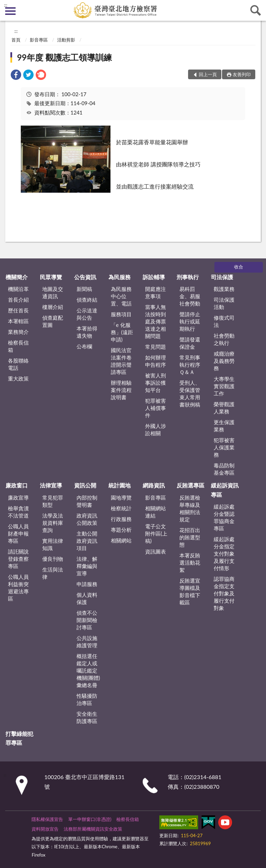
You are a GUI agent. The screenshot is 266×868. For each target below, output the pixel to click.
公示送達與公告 (87, 314)
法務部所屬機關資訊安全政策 (93, 829)
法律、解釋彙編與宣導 (87, 566)
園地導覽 (121, 497)
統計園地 (119, 485)
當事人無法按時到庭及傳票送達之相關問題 (156, 321)
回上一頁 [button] (208, 74)
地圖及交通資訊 (53, 293)
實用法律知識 (53, 544)
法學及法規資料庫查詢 (53, 523)
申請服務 (87, 584)
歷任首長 (18, 310)
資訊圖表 (156, 551)
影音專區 (39, 40)
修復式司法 (224, 321)
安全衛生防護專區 (87, 717)
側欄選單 (10, 11)
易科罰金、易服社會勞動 (190, 296)
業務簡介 (18, 332)
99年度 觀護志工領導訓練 (64, 57)
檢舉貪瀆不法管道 (18, 512)
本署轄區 (18, 321)
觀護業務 (224, 289)
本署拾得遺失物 (87, 332)
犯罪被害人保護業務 (224, 447)
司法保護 (222, 277)
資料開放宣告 (45, 829)
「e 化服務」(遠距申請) (122, 332)
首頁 (16, 40)
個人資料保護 (87, 598)
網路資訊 (154, 485)
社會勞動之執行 (224, 339)
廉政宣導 (18, 497)
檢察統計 (121, 508)
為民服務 (119, 277)
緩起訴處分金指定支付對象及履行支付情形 (224, 554)
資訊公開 (85, 485)
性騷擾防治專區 (87, 699)
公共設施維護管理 (87, 642)
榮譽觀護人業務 (224, 408)
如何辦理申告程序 (156, 361)
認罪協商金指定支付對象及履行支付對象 (224, 593)
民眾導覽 (51, 277)
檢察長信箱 (18, 346)
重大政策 (18, 378)
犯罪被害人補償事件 (156, 408)
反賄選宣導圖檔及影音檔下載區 (190, 591)
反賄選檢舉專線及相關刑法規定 (190, 508)
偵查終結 (87, 300)
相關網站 (121, 540)
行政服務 (121, 519)
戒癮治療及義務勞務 (224, 361)
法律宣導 (51, 485)
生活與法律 (53, 573)
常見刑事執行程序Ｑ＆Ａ (190, 365)
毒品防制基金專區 (224, 469)
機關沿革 (18, 289)
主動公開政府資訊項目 (87, 541)
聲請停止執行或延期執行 (190, 321)
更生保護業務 (224, 426)
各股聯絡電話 (18, 364)
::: (6, 5)
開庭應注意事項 (156, 293)
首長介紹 (18, 300)
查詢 (256, 10)
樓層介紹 (53, 307)
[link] (16, 76)
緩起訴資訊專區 (225, 490)
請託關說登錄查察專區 (18, 559)
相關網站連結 (156, 512)
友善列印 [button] (242, 74)
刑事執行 (188, 277)
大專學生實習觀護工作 (224, 386)
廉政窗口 (17, 485)
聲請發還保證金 (190, 343)
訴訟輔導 (154, 277)
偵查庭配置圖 (53, 321)
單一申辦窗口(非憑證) (90, 819)
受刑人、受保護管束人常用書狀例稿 (190, 394)
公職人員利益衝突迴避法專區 (18, 588)
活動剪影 (66, 40)
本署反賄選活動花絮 (190, 563)
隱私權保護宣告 (47, 819)
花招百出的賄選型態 (190, 537)
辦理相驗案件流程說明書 (121, 390)
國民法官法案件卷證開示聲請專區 (121, 361)
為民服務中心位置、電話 (121, 296)
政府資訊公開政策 (87, 519)
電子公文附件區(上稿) (156, 533)
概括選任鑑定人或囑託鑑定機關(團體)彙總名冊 (88, 670)
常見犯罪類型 (53, 501)
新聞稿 (84, 289)
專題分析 (121, 530)
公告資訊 (85, 277)
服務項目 (121, 314)
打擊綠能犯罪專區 (19, 738)
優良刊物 (53, 559)
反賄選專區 (190, 485)
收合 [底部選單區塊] (239, 267)
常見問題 (156, 347)
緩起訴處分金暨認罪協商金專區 (224, 517)
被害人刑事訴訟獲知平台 (156, 383)
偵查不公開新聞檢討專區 (87, 620)
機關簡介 (17, 277)
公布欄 (84, 346)
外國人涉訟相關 (156, 430)
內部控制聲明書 (87, 501)
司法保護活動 (224, 303)
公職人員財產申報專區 (18, 533)
